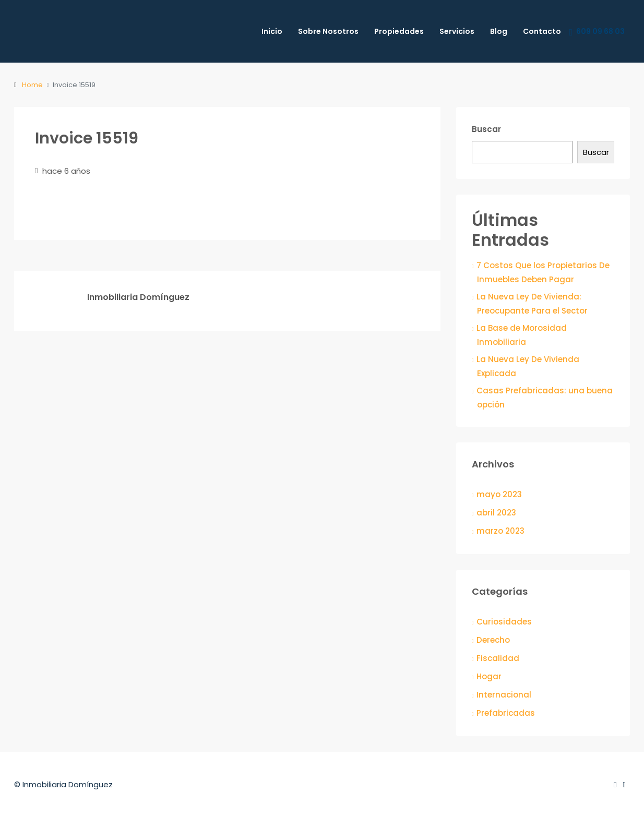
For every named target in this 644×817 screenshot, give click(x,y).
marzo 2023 (500, 531)
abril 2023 (496, 513)
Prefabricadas (506, 713)
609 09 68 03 (597, 32)
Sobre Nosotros (328, 31)
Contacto (542, 31)
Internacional (504, 695)
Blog (499, 31)
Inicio (272, 31)
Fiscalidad (498, 658)
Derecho (493, 640)
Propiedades (399, 31)
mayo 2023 (499, 494)
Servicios (457, 31)
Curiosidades (504, 622)
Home (32, 85)
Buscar (486, 129)
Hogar (489, 676)
